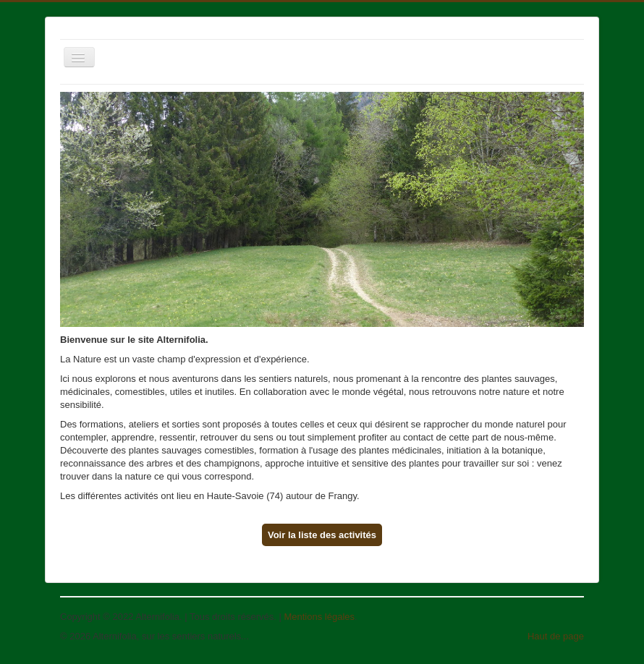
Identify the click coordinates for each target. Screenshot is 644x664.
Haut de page (556, 636)
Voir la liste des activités (322, 535)
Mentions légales (319, 617)
